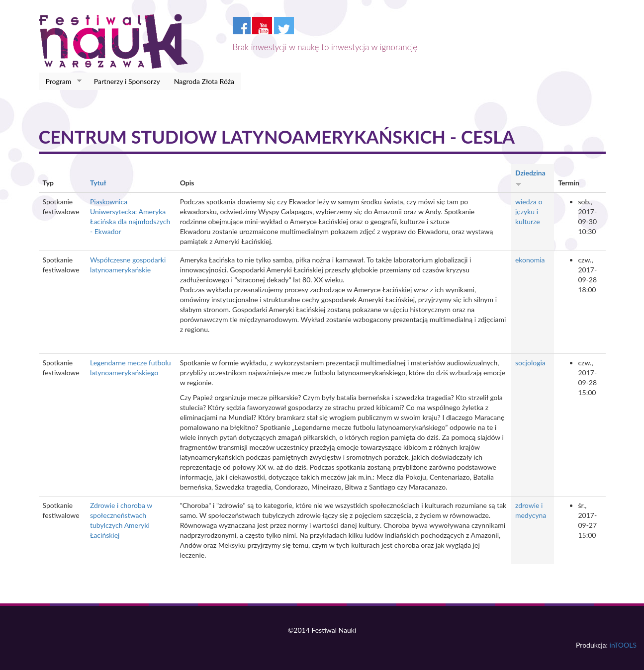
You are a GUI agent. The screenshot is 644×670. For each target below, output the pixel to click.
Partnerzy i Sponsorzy (127, 81)
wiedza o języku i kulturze (529, 211)
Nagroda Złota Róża (204, 81)
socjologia (530, 363)
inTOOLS (623, 645)
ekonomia (530, 260)
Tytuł (98, 183)
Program (60, 82)
